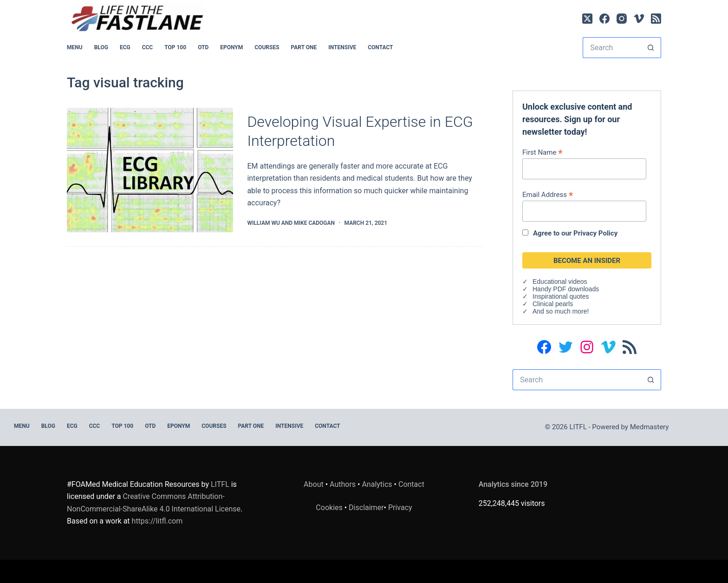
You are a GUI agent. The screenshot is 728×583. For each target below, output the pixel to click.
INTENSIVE (342, 47)
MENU (75, 47)
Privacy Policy (595, 233)
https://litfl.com (157, 521)
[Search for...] (611, 48)
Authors (343, 484)
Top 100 (175, 47)
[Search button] (651, 48)
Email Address (548, 194)
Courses (267, 47)
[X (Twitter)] (587, 19)
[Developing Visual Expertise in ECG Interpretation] (150, 170)
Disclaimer (366, 508)
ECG (125, 47)
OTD (203, 47)
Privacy (400, 508)
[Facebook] (604, 19)
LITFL (220, 484)
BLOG (101, 47)
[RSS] (656, 19)
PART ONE (304, 47)
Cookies (330, 508)
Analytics (377, 484)
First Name (543, 152)
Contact (380, 47)
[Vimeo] (639, 19)
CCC (148, 47)
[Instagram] (622, 19)
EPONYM (231, 47)
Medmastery (650, 427)
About (314, 484)
